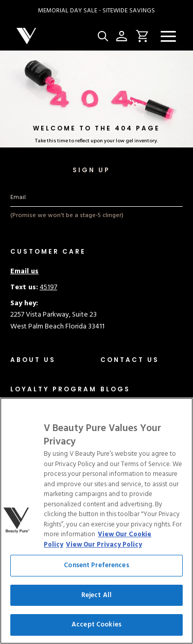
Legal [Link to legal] (19, 576)
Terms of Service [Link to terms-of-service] (36, 541)
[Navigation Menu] (168, 36)
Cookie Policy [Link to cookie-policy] (32, 553)
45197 (48, 287)
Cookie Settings (97, 489)
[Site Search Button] (103, 36)
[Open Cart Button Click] (141, 36)
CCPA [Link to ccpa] (19, 565)
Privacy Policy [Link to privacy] (32, 529)
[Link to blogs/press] (114, 418)
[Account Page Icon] (122, 36)
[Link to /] (54, 389)
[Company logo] (55, 36)
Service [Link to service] (22, 588)
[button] (168, 36)
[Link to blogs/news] (115, 389)
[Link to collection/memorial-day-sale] (97, 11)
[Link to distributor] (42, 418)
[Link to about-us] (33, 360)
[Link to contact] (130, 360)
